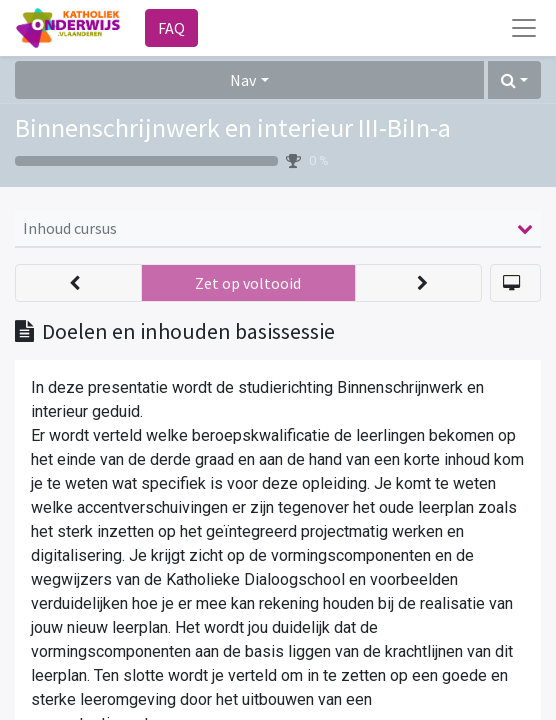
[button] (514, 80)
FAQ (171, 28)
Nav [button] (243, 80)
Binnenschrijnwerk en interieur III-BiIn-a (233, 127)
